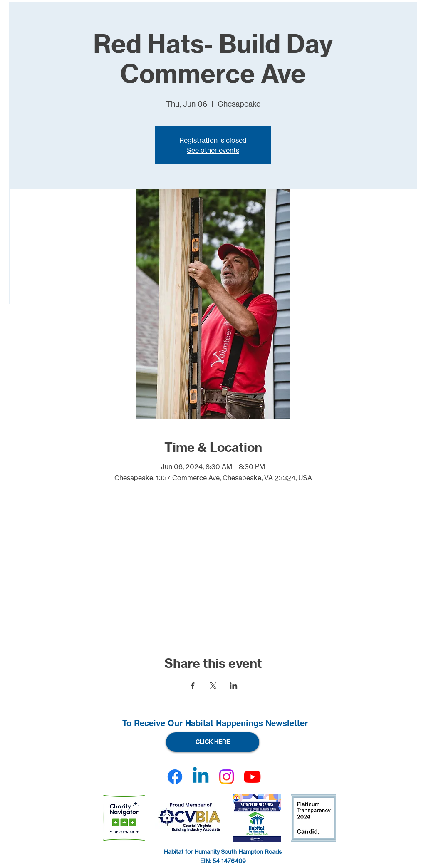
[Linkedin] (201, 777)
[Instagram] (227, 777)
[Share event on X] (213, 686)
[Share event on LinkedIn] (234, 686)
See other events (213, 150)
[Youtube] (252, 777)
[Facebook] (175, 777)
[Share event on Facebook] (193, 686)
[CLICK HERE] (213, 742)
